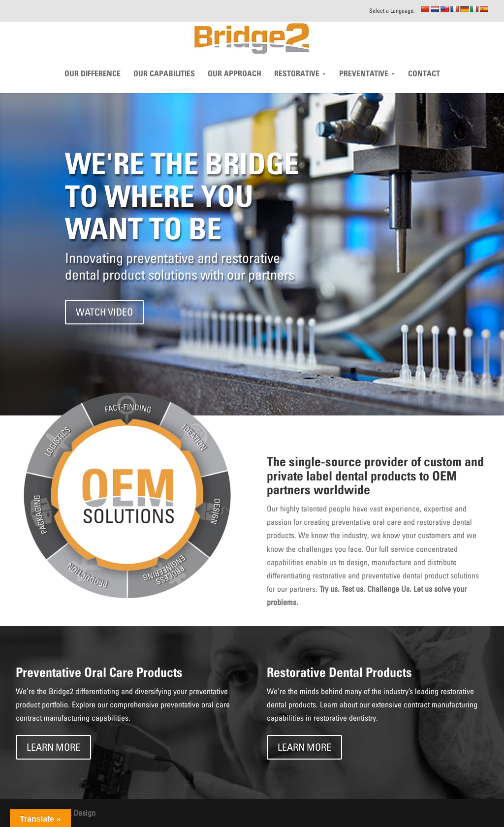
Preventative (364, 86)
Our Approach (235, 86)
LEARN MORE (53, 747)
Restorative (297, 86)
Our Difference (93, 86)
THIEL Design (74, 813)
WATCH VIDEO (104, 312)
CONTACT (424, 86)
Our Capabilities (164, 86)
